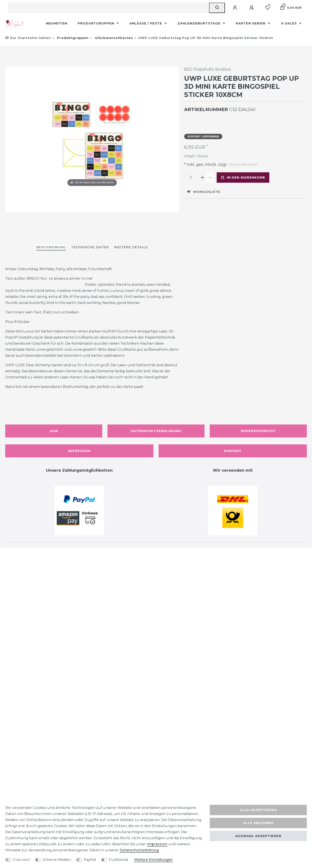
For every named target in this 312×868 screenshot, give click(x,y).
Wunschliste (204, 192)
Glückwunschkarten (113, 38)
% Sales (289, 23)
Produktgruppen (96, 23)
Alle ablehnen (258, 823)
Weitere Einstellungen (153, 860)
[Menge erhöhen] (202, 177)
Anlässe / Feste (146, 23)
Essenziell (21, 860)
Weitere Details (131, 247)
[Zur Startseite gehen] (28, 38)
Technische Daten (90, 247)
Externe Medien (57, 860)
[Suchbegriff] (108, 8)
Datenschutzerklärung (156, 431)
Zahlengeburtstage (200, 23)
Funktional (119, 860)
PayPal (90, 860)
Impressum (79, 451)
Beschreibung (51, 247)
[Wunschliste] (268, 8)
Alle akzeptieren (258, 810)
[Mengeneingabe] (191, 177)
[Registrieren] (252, 8)
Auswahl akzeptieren (258, 836)
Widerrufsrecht (258, 431)
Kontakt (233, 451)
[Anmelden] (236, 8)
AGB (54, 431)
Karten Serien (251, 23)
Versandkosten (243, 164)
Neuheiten (57, 23)
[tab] (51, 248)
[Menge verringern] (210, 177)
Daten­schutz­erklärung (139, 850)
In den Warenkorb (243, 177)
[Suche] (217, 8)
